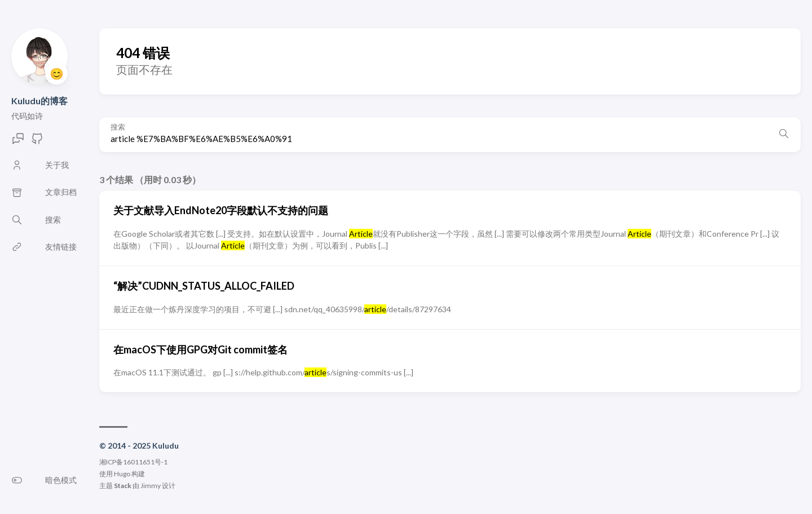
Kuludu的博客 (39, 101)
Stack (123, 486)
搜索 (118, 127)
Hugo (122, 474)
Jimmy (151, 486)
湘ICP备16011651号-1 (133, 462)
